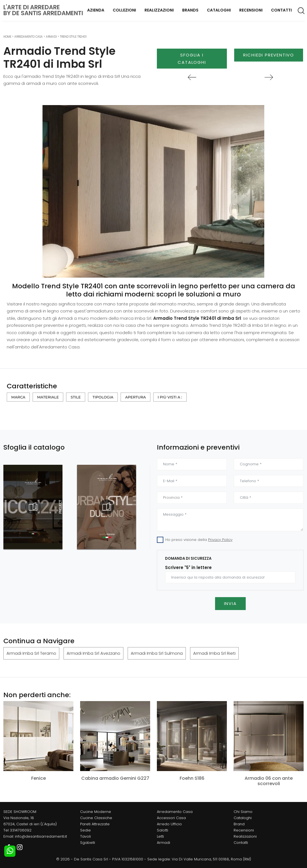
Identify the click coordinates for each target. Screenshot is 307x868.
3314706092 (21, 830)
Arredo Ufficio (169, 824)
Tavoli (85, 836)
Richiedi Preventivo (269, 55)
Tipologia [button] (103, 397)
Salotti (162, 830)
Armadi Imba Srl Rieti (214, 653)
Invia (230, 603)
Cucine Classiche (96, 818)
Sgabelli (88, 843)
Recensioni (251, 10)
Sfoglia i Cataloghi (192, 59)
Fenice (39, 778)
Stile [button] (76, 397)
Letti (160, 836)
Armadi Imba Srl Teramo (31, 653)
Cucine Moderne (96, 812)
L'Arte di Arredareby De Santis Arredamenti (43, 10)
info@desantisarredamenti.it (41, 836)
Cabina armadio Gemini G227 (115, 778)
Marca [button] (18, 397)
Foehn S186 (192, 778)
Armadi (51, 37)
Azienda (96, 10)
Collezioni (124, 10)
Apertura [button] (136, 397)
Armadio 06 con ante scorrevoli (269, 781)
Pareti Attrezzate (95, 824)
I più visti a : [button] (170, 397)
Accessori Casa (171, 818)
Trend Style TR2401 (73, 37)
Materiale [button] (48, 397)
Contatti (281, 10)
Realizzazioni (159, 10)
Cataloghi (219, 10)
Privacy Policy (220, 540)
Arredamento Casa (29, 37)
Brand (239, 824)
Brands (190, 10)
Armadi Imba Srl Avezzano (93, 653)
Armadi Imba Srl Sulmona (157, 653)
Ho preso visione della (199, 540)
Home (7, 37)
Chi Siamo (243, 812)
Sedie (85, 830)
